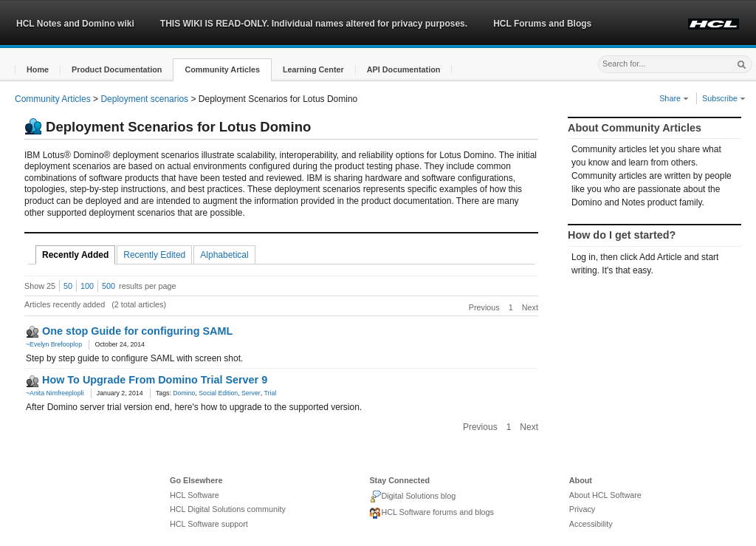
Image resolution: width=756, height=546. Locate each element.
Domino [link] (184, 393)
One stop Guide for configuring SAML (137, 331)
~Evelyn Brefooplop (54, 344)
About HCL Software (605, 495)
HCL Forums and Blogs (542, 24)
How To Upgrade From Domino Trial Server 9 (155, 380)
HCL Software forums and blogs (432, 513)
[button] (38, 70)
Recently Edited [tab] (154, 255)
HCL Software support (209, 524)
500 (109, 286)
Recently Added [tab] (75, 255)
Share (674, 98)
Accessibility (591, 524)
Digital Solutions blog (412, 496)
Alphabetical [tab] (224, 255)
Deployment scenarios (144, 99)
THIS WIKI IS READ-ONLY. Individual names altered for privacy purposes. (314, 24)
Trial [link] (271, 393)
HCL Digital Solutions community (228, 509)
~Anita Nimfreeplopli (55, 393)
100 (87, 286)
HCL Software (195, 495)
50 (68, 286)
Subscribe (724, 98)
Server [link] (251, 393)
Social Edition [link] (218, 393)
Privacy (582, 509)
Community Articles (53, 99)
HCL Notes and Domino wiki (75, 24)
